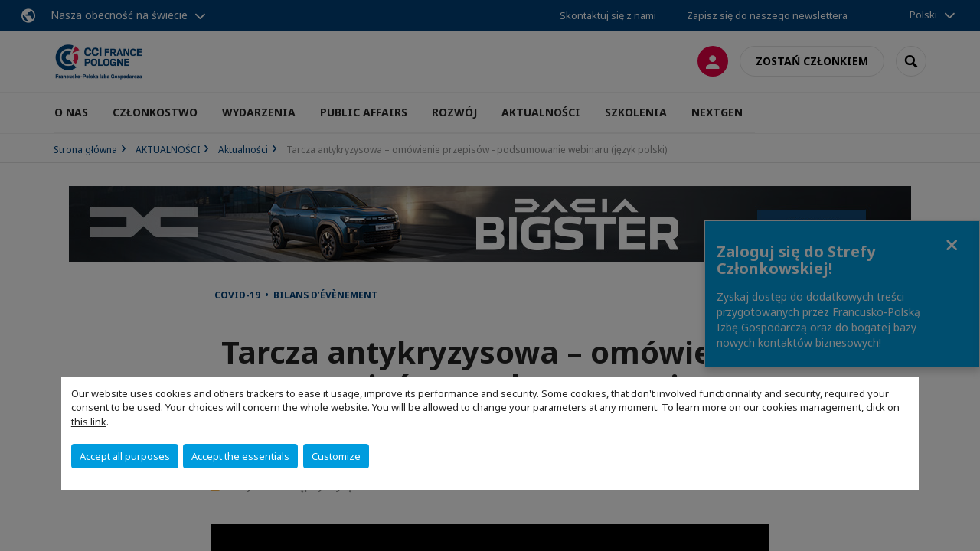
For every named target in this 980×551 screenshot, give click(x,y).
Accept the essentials (240, 456)
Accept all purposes (125, 456)
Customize (336, 456)
